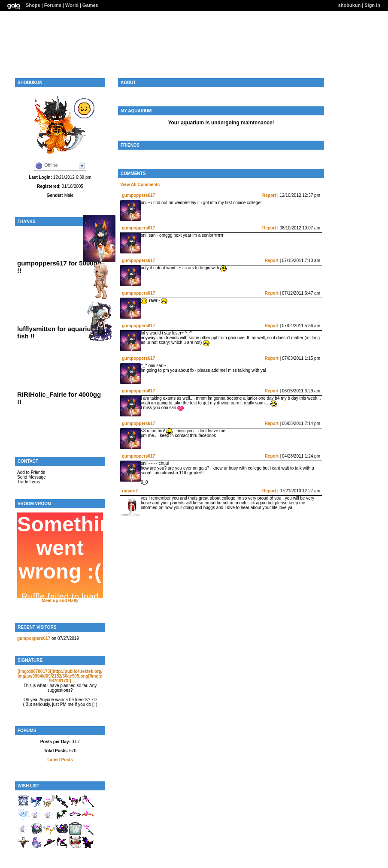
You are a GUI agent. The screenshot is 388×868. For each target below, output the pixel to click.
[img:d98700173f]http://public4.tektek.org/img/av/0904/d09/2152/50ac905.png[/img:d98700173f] (60, 676)
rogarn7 (130, 491)
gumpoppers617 (34, 638)
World (72, 5)
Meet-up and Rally (60, 601)
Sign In (372, 5)
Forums (53, 5)
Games (90, 5)
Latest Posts (60, 760)
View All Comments (140, 185)
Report (269, 195)
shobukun (350, 5)
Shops (33, 5)
